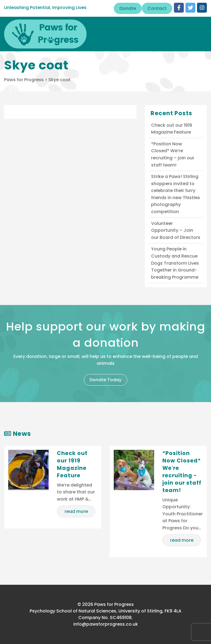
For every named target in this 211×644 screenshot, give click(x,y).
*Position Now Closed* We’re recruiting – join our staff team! (173, 154)
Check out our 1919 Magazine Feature (172, 129)
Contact (157, 8)
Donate (128, 8)
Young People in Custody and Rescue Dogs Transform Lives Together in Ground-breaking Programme (175, 263)
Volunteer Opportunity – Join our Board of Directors (176, 230)
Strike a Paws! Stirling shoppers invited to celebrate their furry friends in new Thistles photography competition (176, 194)
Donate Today (105, 380)
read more (76, 511)
